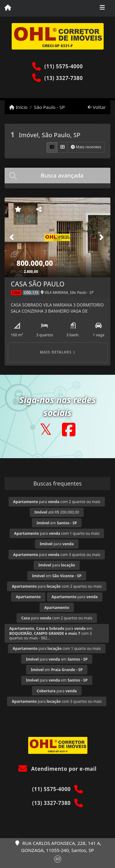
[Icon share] (46, 429)
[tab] (57, 176)
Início (18, 107)
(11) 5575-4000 (63, 66)
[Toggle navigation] (102, 8)
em (57, 523)
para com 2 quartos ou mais (57, 502)
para (57, 544)
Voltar (97, 107)
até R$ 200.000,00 (57, 512)
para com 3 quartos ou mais (57, 555)
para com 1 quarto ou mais (57, 533)
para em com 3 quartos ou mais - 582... (51, 633)
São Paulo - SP (50, 107)
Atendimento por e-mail (57, 769)
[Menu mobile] (8, 8)
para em (57, 659)
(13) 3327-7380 (63, 78)
